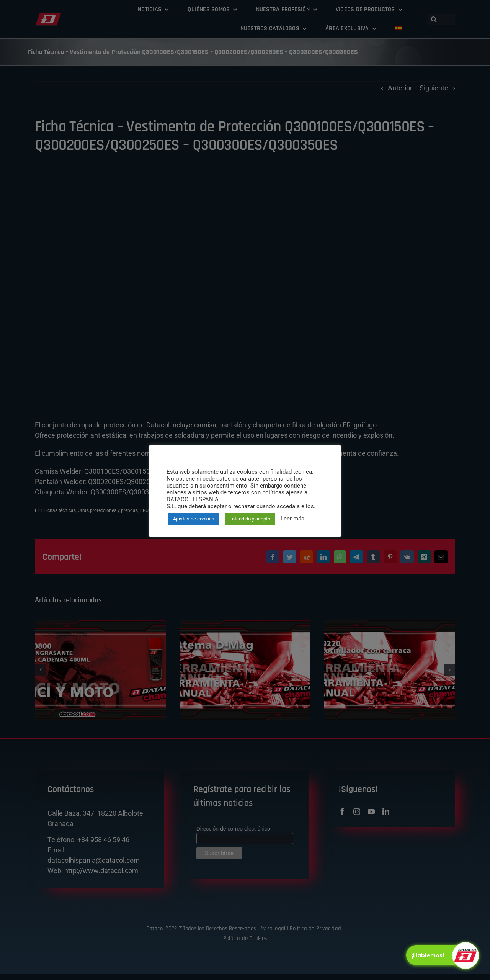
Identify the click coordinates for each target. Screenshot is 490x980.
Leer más (292, 519)
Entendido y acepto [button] (250, 519)
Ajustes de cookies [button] (194, 519)
